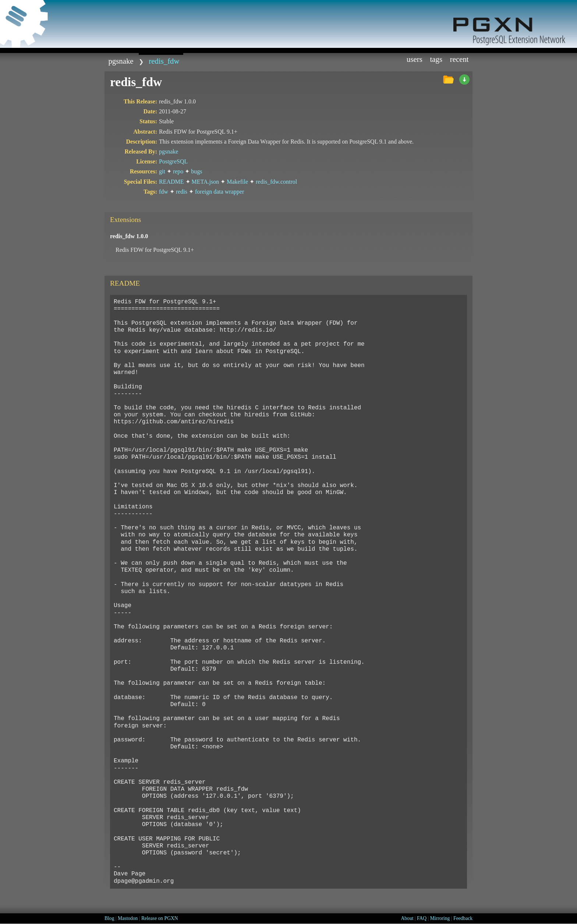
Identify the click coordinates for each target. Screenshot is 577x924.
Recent (459, 59)
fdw (164, 192)
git (162, 171)
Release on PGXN (160, 918)
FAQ (422, 918)
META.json (206, 182)
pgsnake (121, 61)
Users (415, 59)
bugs (197, 171)
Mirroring (440, 918)
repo (178, 171)
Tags (436, 59)
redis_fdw (164, 61)
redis (182, 192)
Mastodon (128, 918)
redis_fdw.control (276, 182)
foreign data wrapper (220, 192)
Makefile (237, 182)
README (171, 182)
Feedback (463, 918)
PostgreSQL (173, 161)
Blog (109, 918)
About (407, 918)
